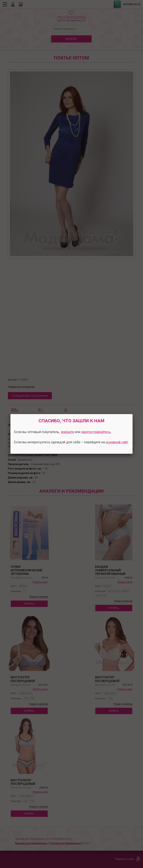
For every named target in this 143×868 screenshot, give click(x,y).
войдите (67, 432)
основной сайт (117, 442)
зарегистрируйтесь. (96, 432)
